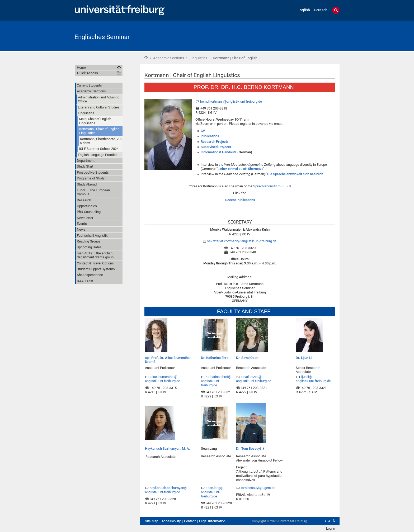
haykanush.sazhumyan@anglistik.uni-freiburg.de (166, 490)
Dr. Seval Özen (247, 358)
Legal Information (212, 521)
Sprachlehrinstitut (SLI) (270, 186)
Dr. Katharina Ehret (215, 358)
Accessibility (171, 521)
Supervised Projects (216, 147)
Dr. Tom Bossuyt (248, 448)
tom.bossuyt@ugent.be (258, 488)
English (304, 10)
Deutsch (321, 10)
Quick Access (88, 73)
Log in (331, 528)
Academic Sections (169, 58)
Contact (190, 521)
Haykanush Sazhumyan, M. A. (168, 448)
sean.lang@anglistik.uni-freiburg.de (212, 492)
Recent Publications (240, 200)
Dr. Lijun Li (304, 358)
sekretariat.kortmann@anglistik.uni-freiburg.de (242, 241)
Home (146, 58)
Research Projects (215, 142)
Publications (210, 136)
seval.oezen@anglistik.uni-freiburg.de (254, 379)
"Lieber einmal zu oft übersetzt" (240, 169)
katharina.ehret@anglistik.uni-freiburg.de (216, 381)
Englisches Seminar (102, 37)
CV (203, 131)
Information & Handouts (219, 152)
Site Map (152, 521)
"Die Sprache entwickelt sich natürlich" (295, 174)
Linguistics (198, 58)
